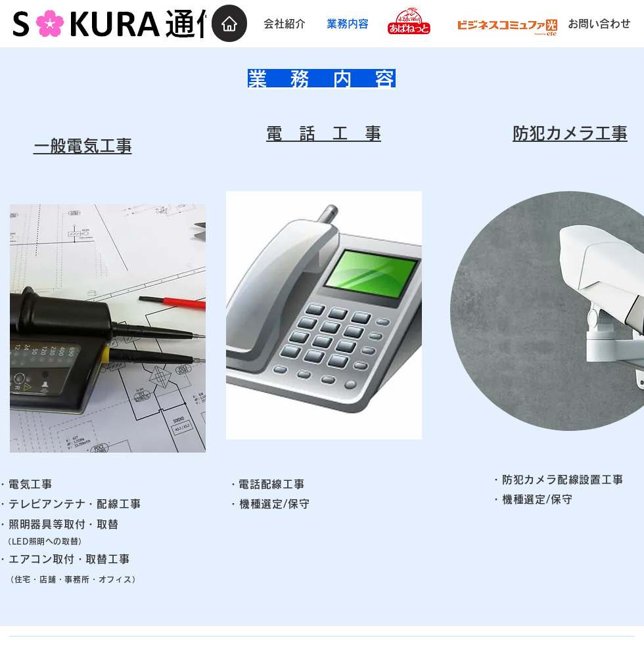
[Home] (229, 23)
